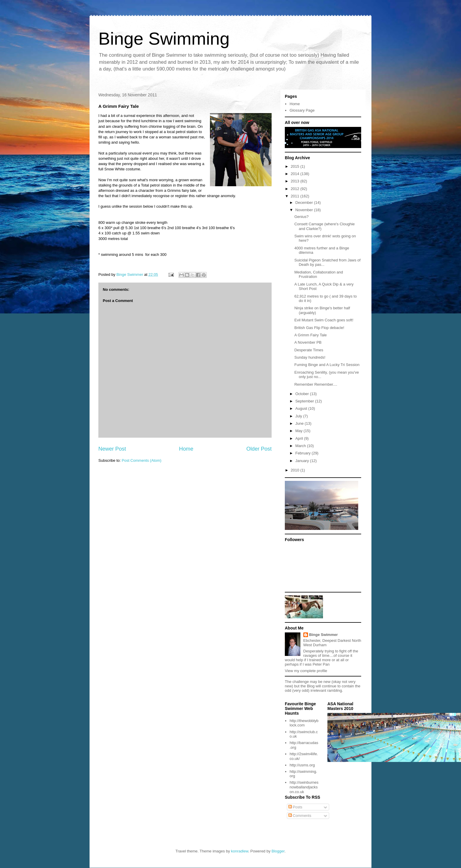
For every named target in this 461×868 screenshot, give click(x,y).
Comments (300, 816)
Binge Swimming (164, 39)
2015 (296, 166)
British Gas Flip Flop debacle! (319, 328)
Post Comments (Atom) (142, 460)
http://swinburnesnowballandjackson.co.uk (304, 787)
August (302, 408)
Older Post (259, 449)
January (303, 461)
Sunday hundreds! (310, 357)
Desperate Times (309, 350)
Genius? (301, 217)
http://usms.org (302, 765)
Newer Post (112, 449)
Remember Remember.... (316, 384)
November (305, 210)
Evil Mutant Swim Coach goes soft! (324, 320)
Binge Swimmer (324, 635)
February (304, 453)
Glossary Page (302, 110)
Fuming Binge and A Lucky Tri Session (327, 365)
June (300, 423)
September (305, 401)
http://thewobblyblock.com (304, 723)
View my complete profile (306, 671)
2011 (296, 196)
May (300, 431)
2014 (296, 174)
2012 (296, 189)
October (303, 394)
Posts (295, 807)
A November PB (308, 342)
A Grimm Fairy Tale (310, 335)
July (299, 416)
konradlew (240, 851)
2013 (296, 181)
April (300, 438)
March (301, 446)
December (305, 203)
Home (186, 449)
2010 (296, 470)
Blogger (278, 851)
